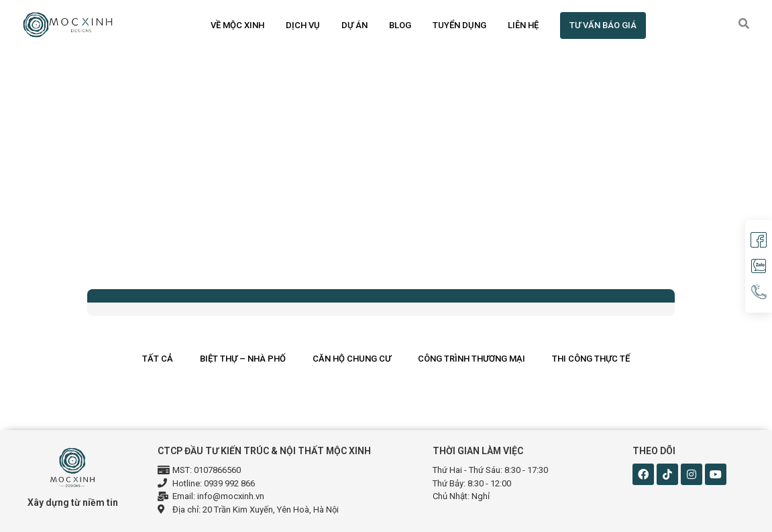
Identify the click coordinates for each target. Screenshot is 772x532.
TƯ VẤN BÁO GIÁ (603, 25)
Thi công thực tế (591, 359)
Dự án (354, 25)
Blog (400, 25)
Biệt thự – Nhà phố (243, 359)
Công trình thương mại (472, 359)
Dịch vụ (303, 25)
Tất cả (158, 359)
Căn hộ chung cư (352, 359)
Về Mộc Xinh (237, 25)
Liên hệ (523, 25)
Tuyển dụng (459, 25)
